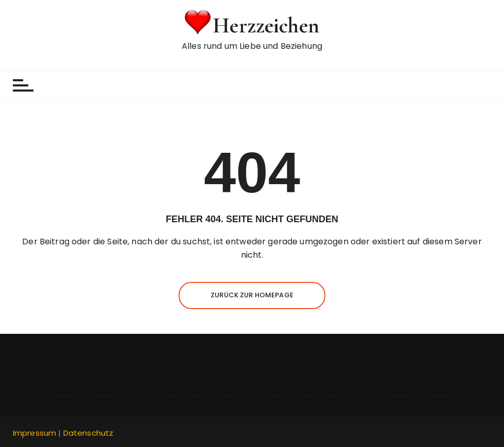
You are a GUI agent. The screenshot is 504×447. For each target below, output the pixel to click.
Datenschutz (89, 433)
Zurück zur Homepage (252, 295)
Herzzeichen (266, 25)
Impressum (34, 433)
